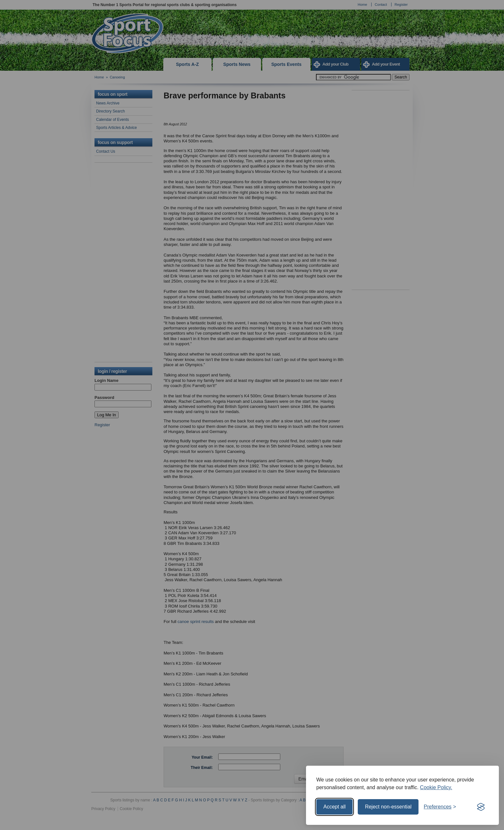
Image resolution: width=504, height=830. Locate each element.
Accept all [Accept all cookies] (334, 807)
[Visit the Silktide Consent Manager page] (481, 807)
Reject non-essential (388, 807)
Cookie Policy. (436, 787)
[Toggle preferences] (440, 807)
